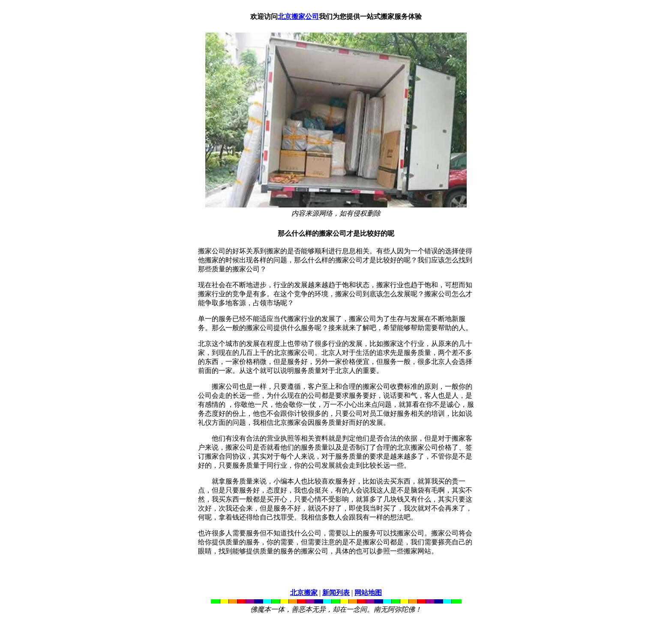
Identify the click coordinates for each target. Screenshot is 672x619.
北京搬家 (304, 593)
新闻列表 (336, 593)
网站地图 (368, 593)
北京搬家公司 (298, 17)
